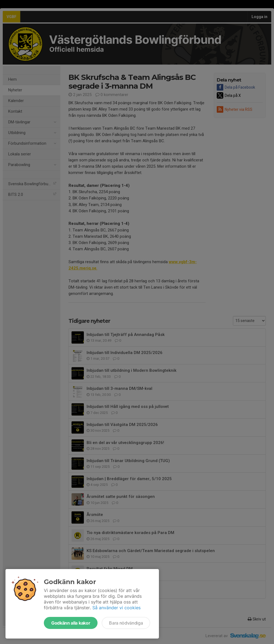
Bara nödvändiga (126, 623)
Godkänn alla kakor (71, 623)
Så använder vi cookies (116, 608)
